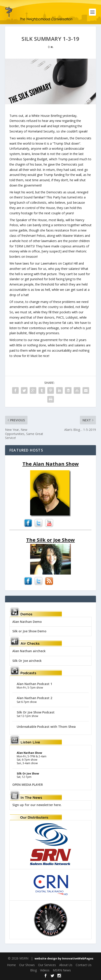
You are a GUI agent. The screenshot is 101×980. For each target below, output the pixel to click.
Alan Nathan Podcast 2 (34, 698)
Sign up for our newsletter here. (37, 805)
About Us (66, 965)
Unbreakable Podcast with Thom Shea (46, 727)
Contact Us (84, 965)
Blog (33, 970)
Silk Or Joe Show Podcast (36, 712)
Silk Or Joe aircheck (27, 661)
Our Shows (27, 965)
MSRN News (62, 970)
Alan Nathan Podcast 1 (34, 684)
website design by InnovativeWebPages (64, 958)
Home (11, 965)
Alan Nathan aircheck (29, 651)
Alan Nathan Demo (27, 622)
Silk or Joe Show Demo (29, 631)
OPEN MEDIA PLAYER (28, 785)
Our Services (47, 965)
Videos (45, 970)
